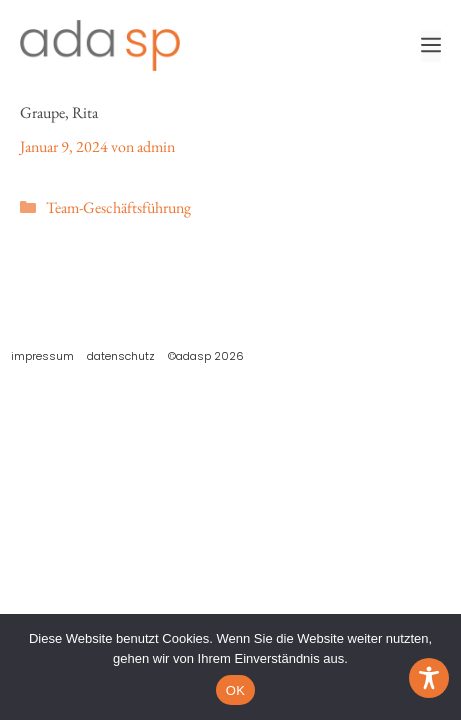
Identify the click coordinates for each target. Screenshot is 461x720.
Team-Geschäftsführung (118, 207)
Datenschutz (121, 356)
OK (235, 690)
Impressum (42, 356)
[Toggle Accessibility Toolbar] (429, 678)
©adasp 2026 (206, 356)
